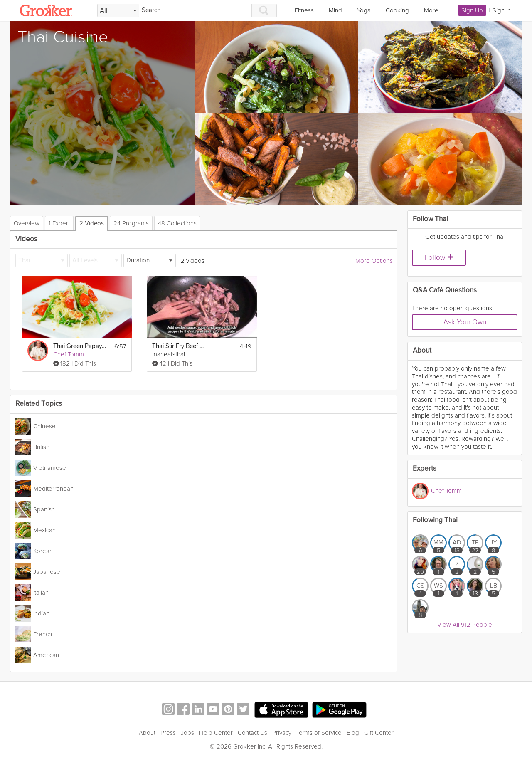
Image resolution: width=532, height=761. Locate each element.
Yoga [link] (364, 10)
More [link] (431, 10)
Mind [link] (335, 10)
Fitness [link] (304, 10)
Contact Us (252, 733)
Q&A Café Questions (445, 290)
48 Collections (177, 223)
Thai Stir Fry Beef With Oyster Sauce (179, 346)
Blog (353, 733)
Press (168, 733)
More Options (374, 261)
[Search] (195, 11)
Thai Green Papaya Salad (80, 346)
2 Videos (92, 224)
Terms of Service (319, 733)
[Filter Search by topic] (118, 11)
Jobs (187, 733)
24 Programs (131, 223)
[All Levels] (96, 261)
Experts (425, 469)
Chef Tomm (69, 354)
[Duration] (150, 261)
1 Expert (59, 223)
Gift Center (379, 733)
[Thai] (42, 261)
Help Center (216, 733)
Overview (27, 223)
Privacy (282, 733)
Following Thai (435, 520)
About (147, 733)
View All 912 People (465, 625)
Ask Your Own (465, 322)
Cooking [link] (397, 10)
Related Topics (39, 404)
